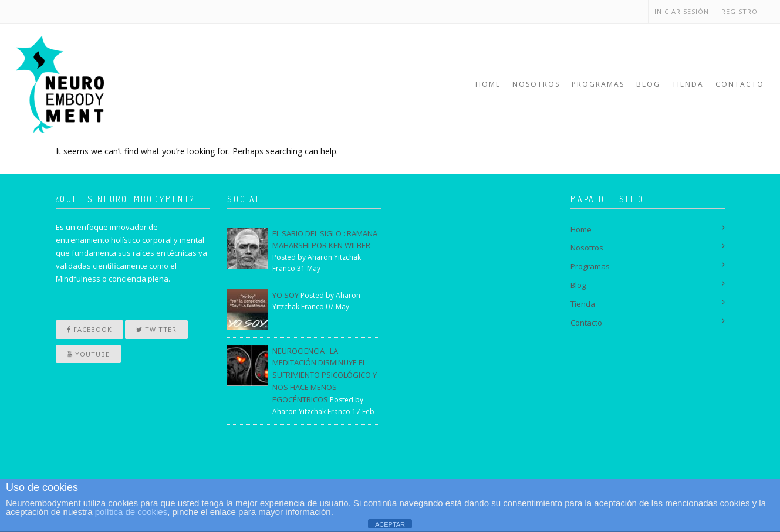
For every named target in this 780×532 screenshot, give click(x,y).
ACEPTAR (390, 524)
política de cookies (131, 512)
